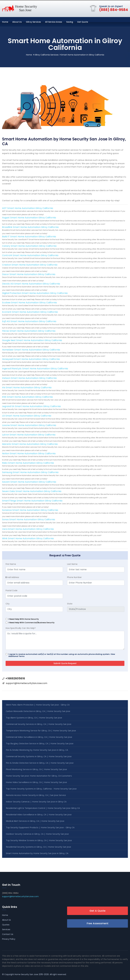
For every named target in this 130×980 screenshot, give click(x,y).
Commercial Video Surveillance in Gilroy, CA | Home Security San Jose (39, 737)
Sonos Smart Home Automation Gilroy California (29, 519)
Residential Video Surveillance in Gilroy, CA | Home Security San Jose (39, 814)
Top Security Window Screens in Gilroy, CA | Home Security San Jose (39, 840)
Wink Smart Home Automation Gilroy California (28, 538)
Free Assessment (98, 923)
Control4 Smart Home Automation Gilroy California (30, 255)
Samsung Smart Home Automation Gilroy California (30, 472)
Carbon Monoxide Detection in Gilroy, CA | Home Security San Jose (38, 711)
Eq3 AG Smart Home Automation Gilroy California (29, 321)
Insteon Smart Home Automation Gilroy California (29, 378)
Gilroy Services (33, 22)
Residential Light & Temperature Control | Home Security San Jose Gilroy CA (43, 808)
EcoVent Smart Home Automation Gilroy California (30, 312)
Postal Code (11, 590)
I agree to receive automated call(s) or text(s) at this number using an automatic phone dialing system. (62, 655)
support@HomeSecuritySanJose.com (27, 683)
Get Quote (83, 22)
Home (5, 22)
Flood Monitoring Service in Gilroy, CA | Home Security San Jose (36, 769)
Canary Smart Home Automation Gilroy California (29, 246)
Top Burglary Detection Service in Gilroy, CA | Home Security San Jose (40, 743)
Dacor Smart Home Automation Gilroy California (29, 274)
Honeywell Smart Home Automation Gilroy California (31, 359)
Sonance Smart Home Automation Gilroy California (30, 510)
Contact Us (8, 934)
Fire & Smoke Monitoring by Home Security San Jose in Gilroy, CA (37, 750)
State (70, 604)
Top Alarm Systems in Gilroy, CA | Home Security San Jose (34, 718)
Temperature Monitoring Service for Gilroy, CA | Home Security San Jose (41, 730)
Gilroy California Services (47, 55)
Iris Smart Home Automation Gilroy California (27, 387)
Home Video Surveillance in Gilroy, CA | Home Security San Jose (36, 782)
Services (6, 929)
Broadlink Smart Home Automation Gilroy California (30, 227)
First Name (11, 564)
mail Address (12, 577)
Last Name (72, 564)
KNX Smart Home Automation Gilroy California (27, 397)
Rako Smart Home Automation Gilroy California (28, 463)
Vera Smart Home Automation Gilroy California (28, 529)
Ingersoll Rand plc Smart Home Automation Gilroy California (35, 369)
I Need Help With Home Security (24, 619)
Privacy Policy (9, 939)
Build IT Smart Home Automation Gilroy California (29, 237)
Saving (70, 22)
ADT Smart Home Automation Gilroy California (28, 208)
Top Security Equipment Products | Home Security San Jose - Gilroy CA (40, 827)
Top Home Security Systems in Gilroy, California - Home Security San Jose (41, 789)
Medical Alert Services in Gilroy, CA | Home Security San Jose (35, 821)
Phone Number (74, 577)
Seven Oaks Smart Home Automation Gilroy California (32, 491)
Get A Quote (97, 911)
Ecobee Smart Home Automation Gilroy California (29, 303)
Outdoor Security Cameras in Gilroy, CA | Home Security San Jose (37, 834)
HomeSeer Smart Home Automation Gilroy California (31, 350)
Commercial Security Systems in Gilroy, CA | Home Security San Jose (39, 756)
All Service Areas (54, 22)
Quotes (6, 925)
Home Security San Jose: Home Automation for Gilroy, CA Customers (39, 776)
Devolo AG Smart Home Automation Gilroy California (31, 284)
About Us (17, 22)
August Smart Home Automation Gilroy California (29, 218)
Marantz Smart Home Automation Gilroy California (30, 444)
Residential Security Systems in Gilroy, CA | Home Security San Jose (38, 847)
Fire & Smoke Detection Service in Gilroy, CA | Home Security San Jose (40, 763)
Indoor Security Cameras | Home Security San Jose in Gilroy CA (36, 802)
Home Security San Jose (26, 974)
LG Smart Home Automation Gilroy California (27, 416)
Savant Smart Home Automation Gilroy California (29, 482)
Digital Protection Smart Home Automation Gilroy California (35, 293)
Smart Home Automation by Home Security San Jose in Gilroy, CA (37, 853)
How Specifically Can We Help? (21, 628)
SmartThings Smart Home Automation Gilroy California (32, 501)
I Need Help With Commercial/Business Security (31, 623)
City (8, 604)
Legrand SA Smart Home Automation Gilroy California (31, 406)
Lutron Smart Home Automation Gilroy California (29, 435)
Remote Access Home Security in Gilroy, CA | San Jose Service (36, 795)
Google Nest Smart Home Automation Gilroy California (32, 340)
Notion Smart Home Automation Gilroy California (29, 453)
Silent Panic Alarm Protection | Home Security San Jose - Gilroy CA (38, 705)
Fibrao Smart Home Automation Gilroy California (29, 331)
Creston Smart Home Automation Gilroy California (30, 265)
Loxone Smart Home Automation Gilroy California (29, 425)
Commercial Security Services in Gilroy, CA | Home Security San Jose (39, 724)
